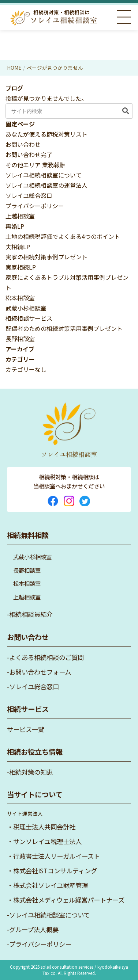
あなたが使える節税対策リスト (46, 134)
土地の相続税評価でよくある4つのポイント (63, 236)
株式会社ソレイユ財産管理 (51, 885)
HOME (14, 68)
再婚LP (15, 226)
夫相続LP (18, 247)
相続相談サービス (29, 318)
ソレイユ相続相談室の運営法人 (46, 185)
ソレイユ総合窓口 (29, 195)
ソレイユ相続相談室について (44, 175)
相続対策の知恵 (31, 772)
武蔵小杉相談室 (26, 308)
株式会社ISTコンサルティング (55, 871)
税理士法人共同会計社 (44, 827)
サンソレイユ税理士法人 (47, 841)
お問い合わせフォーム (40, 672)
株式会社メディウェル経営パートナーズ (69, 900)
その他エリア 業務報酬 (36, 165)
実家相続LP (21, 267)
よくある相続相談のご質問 (46, 657)
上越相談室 (20, 216)
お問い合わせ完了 (29, 155)
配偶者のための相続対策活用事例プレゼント (64, 328)
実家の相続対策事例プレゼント (46, 257)
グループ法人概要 (34, 929)
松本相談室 (20, 298)
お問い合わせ (23, 144)
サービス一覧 (26, 729)
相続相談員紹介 (31, 614)
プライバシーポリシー (35, 206)
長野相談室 (20, 339)
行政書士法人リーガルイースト (57, 856)
